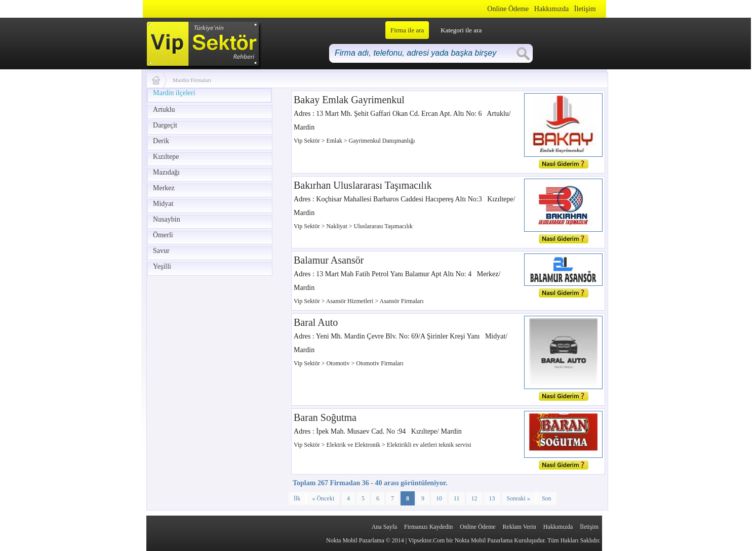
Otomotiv (339, 363)
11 (457, 498)
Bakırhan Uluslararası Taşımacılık (363, 185)
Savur (161, 251)
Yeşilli (162, 266)
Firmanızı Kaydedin (428, 527)
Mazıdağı (166, 172)
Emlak (335, 141)
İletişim (585, 9)
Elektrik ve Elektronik (354, 445)
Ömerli (163, 235)
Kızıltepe (166, 157)
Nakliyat (337, 226)
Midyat (163, 204)
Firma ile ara (407, 30)
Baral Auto (316, 322)
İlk (297, 498)
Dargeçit (165, 125)
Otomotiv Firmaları (380, 363)
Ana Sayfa (384, 527)
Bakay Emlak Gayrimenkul (349, 100)
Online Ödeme (508, 9)
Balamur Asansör (329, 260)
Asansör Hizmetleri (351, 301)
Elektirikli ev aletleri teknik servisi (429, 445)
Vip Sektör (308, 141)
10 (439, 498)
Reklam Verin (520, 527)
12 (474, 498)
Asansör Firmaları (402, 301)
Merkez (164, 188)
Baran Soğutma (325, 417)
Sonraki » (519, 498)
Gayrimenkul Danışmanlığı (382, 141)
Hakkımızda (551, 9)
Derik (161, 141)
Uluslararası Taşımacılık (384, 226)
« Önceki (323, 498)
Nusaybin (167, 219)
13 (492, 498)
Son (547, 498)
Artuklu (164, 110)
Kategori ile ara (461, 30)
